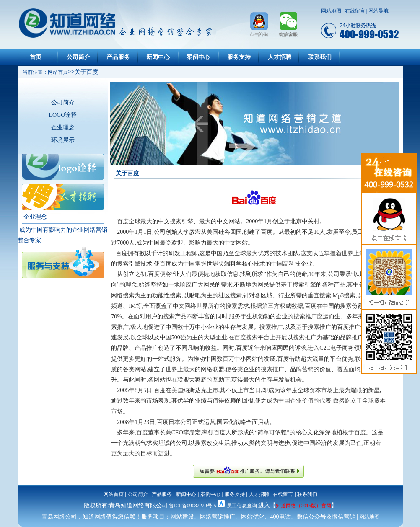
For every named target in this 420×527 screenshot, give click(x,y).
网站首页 (114, 494)
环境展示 (63, 140)
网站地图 (331, 11)
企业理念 (63, 128)
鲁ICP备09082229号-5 (193, 506)
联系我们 (320, 57)
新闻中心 (158, 57)
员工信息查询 (242, 506)
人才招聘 (280, 57)
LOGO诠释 (63, 115)
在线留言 (355, 11)
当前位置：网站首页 (43, 72)
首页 (36, 57)
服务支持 (239, 57)
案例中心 (198, 57)
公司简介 (78, 57)
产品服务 (118, 57)
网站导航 (379, 11)
